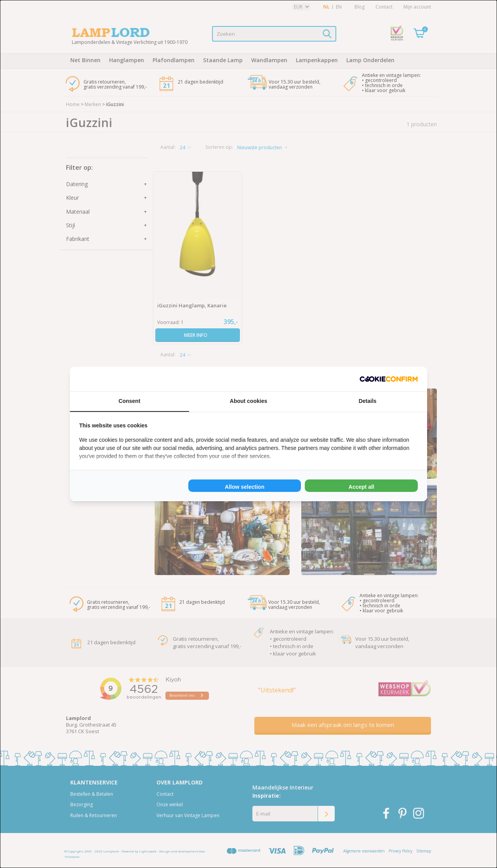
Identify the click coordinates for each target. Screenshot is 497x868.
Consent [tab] (129, 401)
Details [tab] (368, 401)
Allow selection (245, 487)
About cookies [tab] (248, 401)
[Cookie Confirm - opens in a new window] (389, 379)
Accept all (361, 487)
